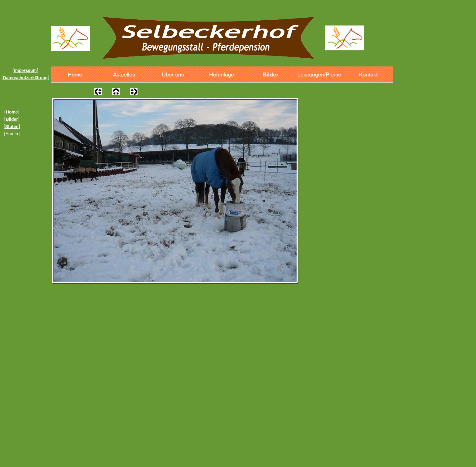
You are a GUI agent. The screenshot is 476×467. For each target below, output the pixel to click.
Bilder (12, 119)
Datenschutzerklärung (25, 78)
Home (12, 112)
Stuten (12, 127)
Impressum (25, 70)
